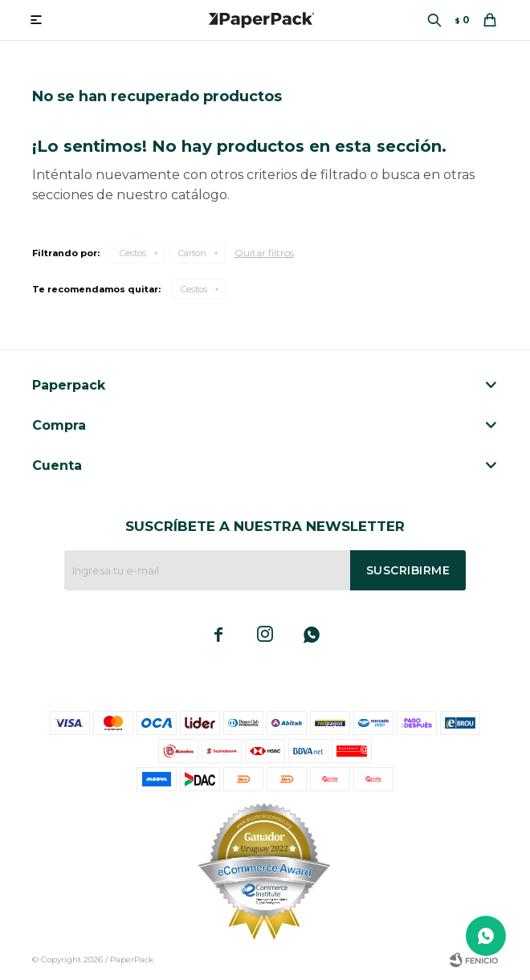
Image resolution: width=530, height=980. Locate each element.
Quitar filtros (264, 253)
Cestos (133, 253)
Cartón (192, 253)
